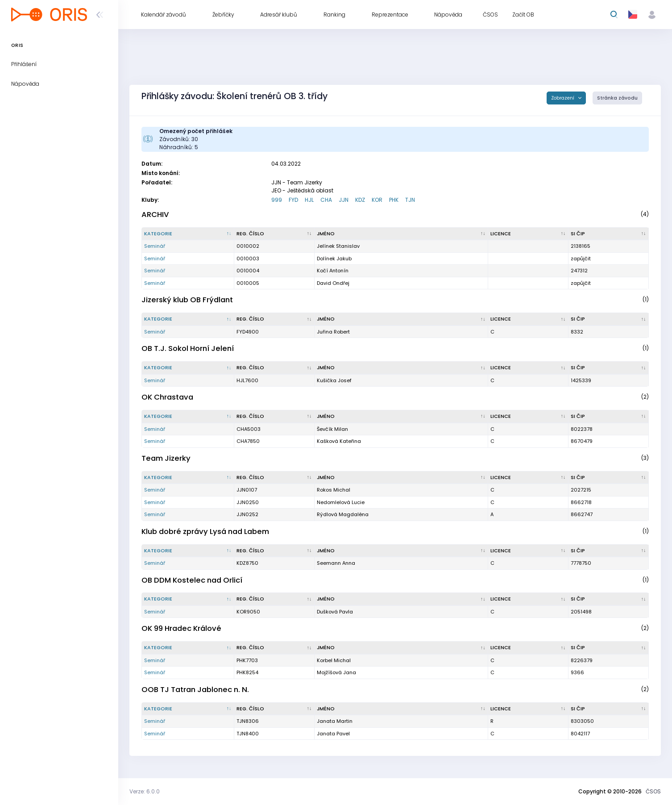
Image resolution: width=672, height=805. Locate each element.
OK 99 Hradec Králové (181, 628)
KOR (377, 200)
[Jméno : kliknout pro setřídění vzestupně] (401, 234)
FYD (293, 200)
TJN (410, 200)
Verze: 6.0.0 (145, 791)
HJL (309, 200)
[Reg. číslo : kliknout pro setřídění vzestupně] (274, 234)
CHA (326, 200)
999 (277, 200)
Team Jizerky (166, 458)
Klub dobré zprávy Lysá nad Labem (205, 532)
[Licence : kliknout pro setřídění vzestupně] (528, 234)
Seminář (155, 246)
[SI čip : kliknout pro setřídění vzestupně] (609, 234)
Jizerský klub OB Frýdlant (187, 300)
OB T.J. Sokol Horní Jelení (188, 348)
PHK (394, 200)
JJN (344, 200)
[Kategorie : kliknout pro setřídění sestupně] (188, 234)
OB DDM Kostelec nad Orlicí (192, 580)
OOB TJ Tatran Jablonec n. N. (195, 690)
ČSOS (653, 791)
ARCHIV (155, 215)
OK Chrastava (167, 397)
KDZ (360, 200)
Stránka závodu (617, 98)
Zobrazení (563, 98)
